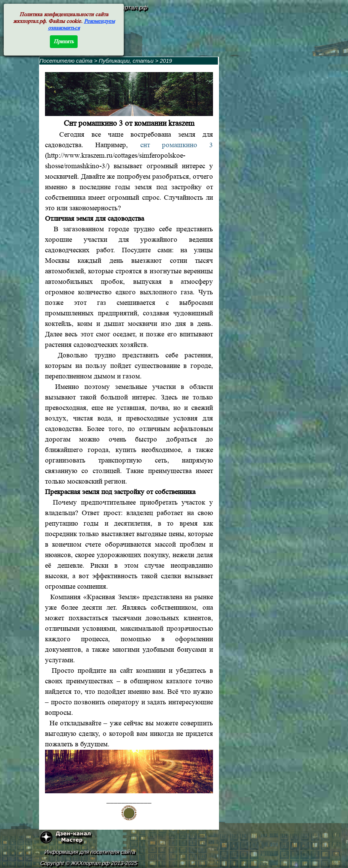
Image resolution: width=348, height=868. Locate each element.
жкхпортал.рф (128, 7)
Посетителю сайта (66, 61)
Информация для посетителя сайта (90, 852)
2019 (166, 61)
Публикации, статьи (126, 61)
